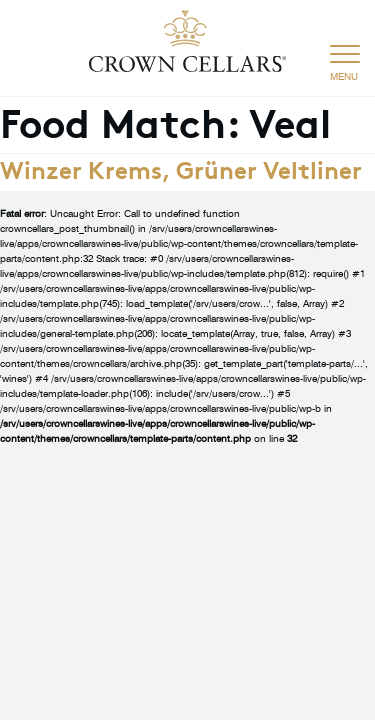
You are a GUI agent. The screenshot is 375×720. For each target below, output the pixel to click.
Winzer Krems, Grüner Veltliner (181, 168)
